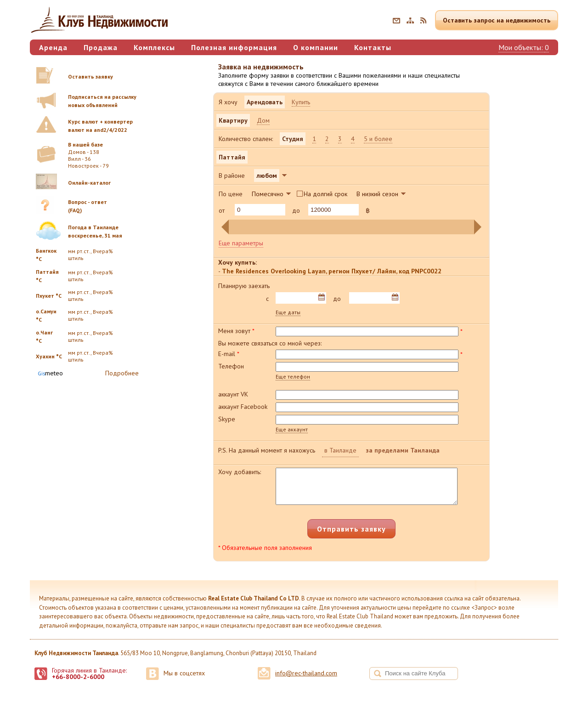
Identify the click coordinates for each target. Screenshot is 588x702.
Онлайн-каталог (89, 183)
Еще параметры (241, 243)
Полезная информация (234, 47)
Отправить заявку (351, 536)
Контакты (373, 47)
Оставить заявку (90, 76)
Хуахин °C (49, 356)
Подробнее (122, 373)
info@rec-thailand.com (306, 680)
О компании (316, 47)
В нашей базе (85, 144)
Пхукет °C (49, 296)
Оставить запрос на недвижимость (497, 20)
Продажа (101, 47)
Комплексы (154, 47)
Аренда (53, 47)
